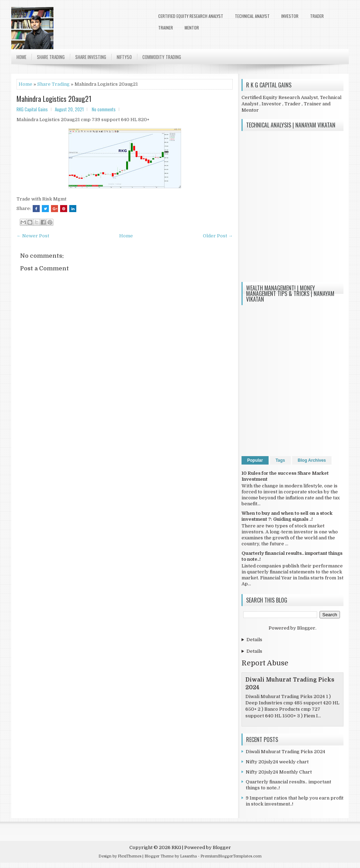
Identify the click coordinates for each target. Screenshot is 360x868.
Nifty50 (124, 57)
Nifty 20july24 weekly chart (277, 762)
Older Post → (218, 236)
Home (21, 57)
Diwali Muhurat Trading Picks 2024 (285, 752)
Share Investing (91, 57)
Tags (280, 460)
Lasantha (188, 856)
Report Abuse (265, 663)
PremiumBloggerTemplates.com (231, 856)
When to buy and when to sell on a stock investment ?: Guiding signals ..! (287, 516)
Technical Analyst (252, 16)
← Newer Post (33, 236)
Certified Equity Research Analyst (191, 16)
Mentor (192, 28)
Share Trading (51, 57)
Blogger (306, 628)
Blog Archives (312, 460)
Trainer (166, 28)
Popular (255, 460)
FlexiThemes (130, 856)
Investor (290, 16)
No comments (104, 109)
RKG (18, 11)
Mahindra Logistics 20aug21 (54, 99)
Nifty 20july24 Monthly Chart (279, 772)
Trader (317, 16)
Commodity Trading (162, 57)
